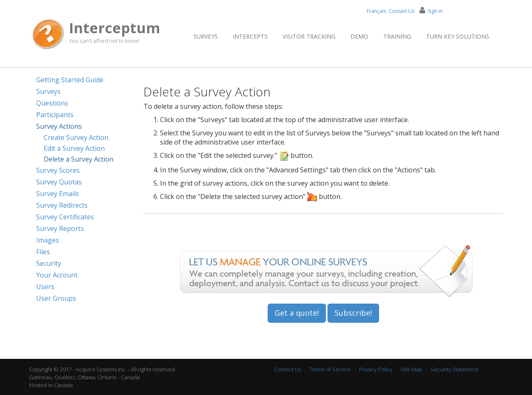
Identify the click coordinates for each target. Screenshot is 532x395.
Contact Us (401, 11)
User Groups (56, 298)
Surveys (206, 36)
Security (49, 263)
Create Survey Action (76, 137)
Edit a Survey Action (74, 148)
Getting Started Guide (70, 80)
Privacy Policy (376, 369)
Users (45, 287)
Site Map (411, 369)
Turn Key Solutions (458, 36)
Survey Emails (58, 194)
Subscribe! (353, 313)
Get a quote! (297, 313)
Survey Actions (59, 126)
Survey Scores (58, 170)
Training (397, 36)
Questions (52, 103)
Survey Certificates (65, 217)
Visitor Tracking (309, 36)
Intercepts (250, 36)
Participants (55, 115)
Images (48, 240)
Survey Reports (60, 228)
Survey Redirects (62, 205)
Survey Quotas (59, 182)
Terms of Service (330, 369)
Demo (359, 36)
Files (43, 252)
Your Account (57, 275)
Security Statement (454, 369)
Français (376, 11)
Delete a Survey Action (79, 159)
